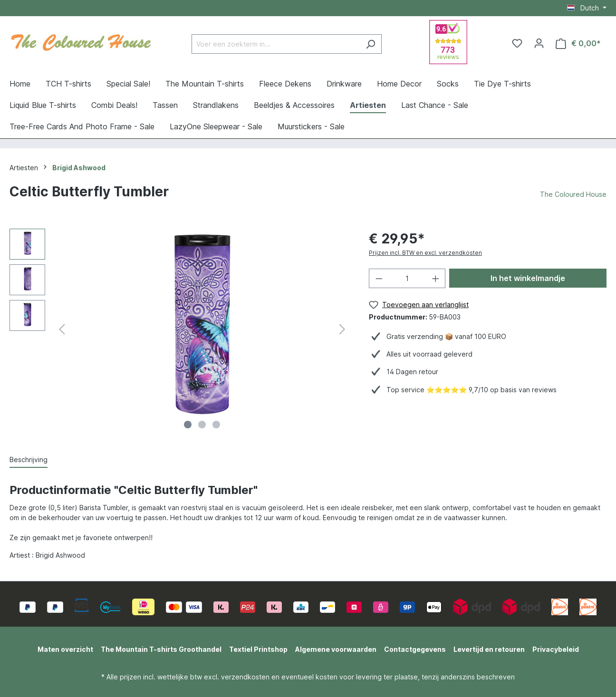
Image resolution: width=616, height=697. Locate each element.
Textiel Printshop (258, 649)
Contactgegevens (415, 649)
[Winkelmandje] (578, 44)
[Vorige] (62, 331)
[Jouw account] (539, 43)
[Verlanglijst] (517, 43)
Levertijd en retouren (489, 649)
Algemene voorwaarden (336, 649)
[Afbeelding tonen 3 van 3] (216, 425)
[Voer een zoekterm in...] (276, 44)
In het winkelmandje (528, 278)
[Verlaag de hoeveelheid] (379, 278)
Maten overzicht (65, 649)
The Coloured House (573, 194)
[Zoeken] (371, 44)
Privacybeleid (556, 649)
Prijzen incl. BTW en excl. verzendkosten (425, 253)
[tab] (29, 460)
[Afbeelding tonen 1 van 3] (188, 425)
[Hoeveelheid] (407, 278)
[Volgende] (342, 331)
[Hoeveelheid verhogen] (436, 278)
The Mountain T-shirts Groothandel (161, 649)
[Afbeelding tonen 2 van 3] (202, 425)
